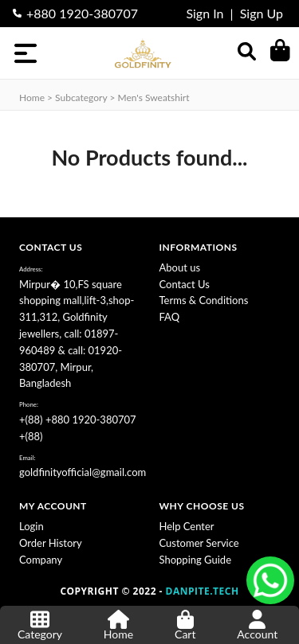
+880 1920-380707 (82, 13)
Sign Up (262, 13)
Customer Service (199, 543)
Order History (51, 543)
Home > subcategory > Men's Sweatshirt (104, 98)
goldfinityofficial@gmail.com (83, 472)
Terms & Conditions (204, 300)
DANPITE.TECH (203, 591)
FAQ (170, 317)
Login (31, 526)
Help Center (187, 526)
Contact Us (185, 284)
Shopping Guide (196, 560)
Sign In (205, 13)
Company (41, 560)
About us (180, 267)
